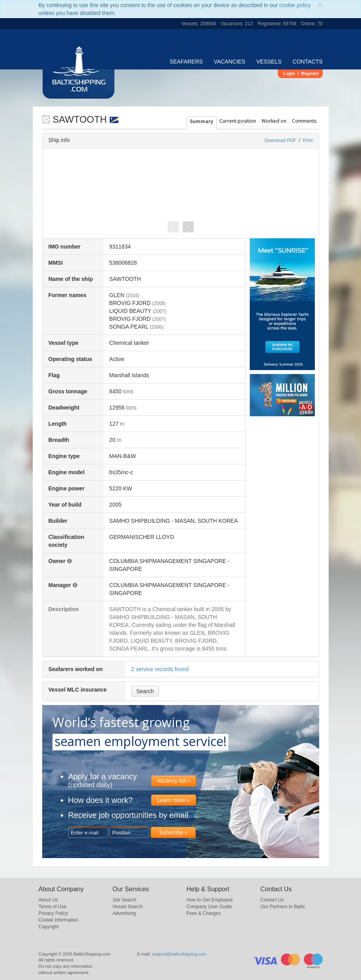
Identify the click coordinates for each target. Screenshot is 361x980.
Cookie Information (59, 920)
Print (308, 140)
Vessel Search (128, 907)
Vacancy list (171, 781)
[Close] (320, 5)
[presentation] (173, 227)
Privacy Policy (53, 913)
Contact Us (272, 900)
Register (310, 73)
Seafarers (186, 62)
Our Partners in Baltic (283, 907)
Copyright (49, 927)
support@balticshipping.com (179, 954)
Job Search (124, 900)
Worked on (274, 121)
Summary (202, 121)
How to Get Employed (210, 900)
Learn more (171, 800)
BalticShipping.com (79, 86)
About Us (48, 900)
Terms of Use (53, 907)
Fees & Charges (204, 913)
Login (289, 73)
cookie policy (295, 5)
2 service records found (160, 669)
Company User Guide (209, 907)
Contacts (308, 62)
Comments (304, 121)
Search (145, 691)
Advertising (124, 913)
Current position (238, 121)
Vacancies (230, 62)
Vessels (269, 62)
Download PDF (280, 140)
